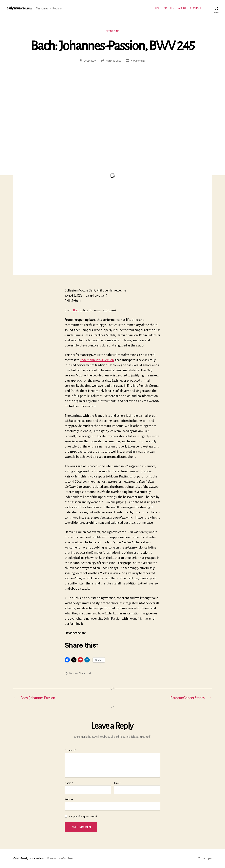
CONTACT (196, 8)
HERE (75, 310)
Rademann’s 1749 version (97, 360)
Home (156, 8)
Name (69, 783)
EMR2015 (92, 61)
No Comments (138, 61)
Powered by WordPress (60, 859)
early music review (19, 8)
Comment (70, 750)
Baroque (73, 673)
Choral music (85, 673)
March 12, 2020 (113, 61)
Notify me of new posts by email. (83, 816)
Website (69, 799)
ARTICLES (169, 8)
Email (118, 783)
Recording (113, 31)
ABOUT (182, 8)
